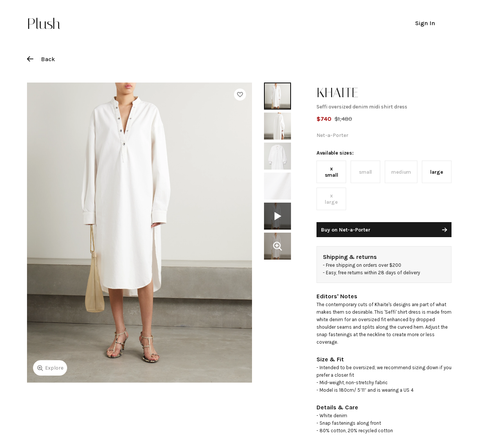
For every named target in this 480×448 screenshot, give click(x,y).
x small (331, 172)
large (437, 172)
